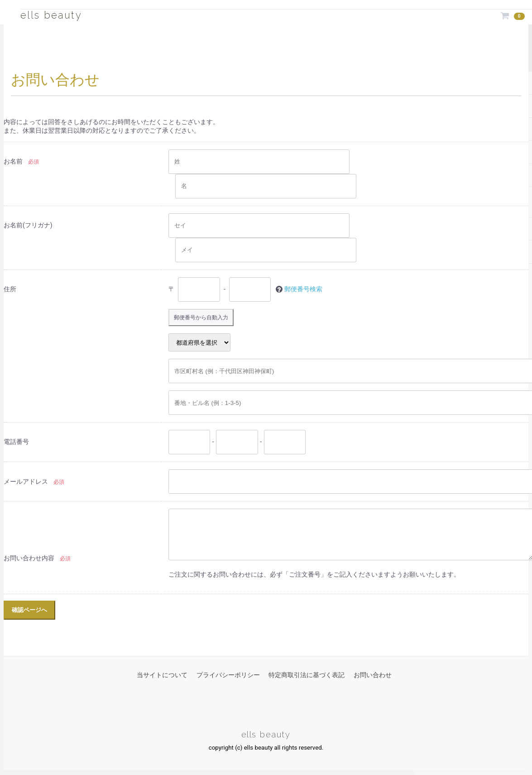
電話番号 (16, 443)
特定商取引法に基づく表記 (307, 676)
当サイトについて (162, 676)
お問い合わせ (373, 676)
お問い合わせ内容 (29, 559)
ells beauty (61, 14)
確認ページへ (29, 611)
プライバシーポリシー (228, 676)
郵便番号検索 (303, 289)
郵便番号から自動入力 (206, 318)
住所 (10, 289)
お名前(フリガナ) (28, 225)
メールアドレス (26, 482)
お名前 (13, 161)
